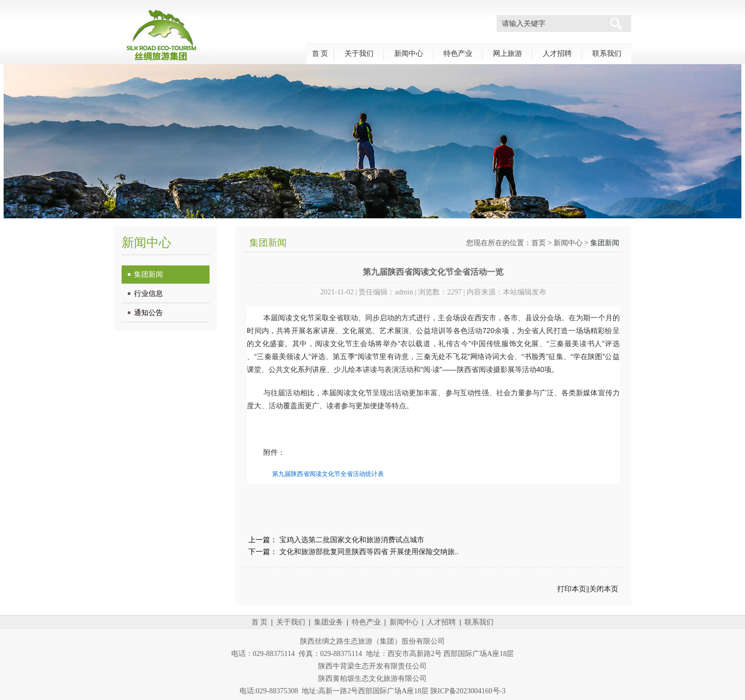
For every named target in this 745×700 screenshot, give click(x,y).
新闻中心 (409, 54)
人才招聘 (557, 54)
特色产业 (458, 54)
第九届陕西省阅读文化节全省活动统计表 (328, 474)
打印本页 (572, 589)
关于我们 (359, 54)
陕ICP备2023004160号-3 (468, 691)
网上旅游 (508, 54)
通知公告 (148, 313)
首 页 (320, 54)
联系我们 (607, 54)
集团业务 (329, 622)
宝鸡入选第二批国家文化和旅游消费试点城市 (352, 540)
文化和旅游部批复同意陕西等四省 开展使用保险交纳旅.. (369, 552)
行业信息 (148, 294)
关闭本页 (604, 589)
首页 (539, 243)
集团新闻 (148, 274)
